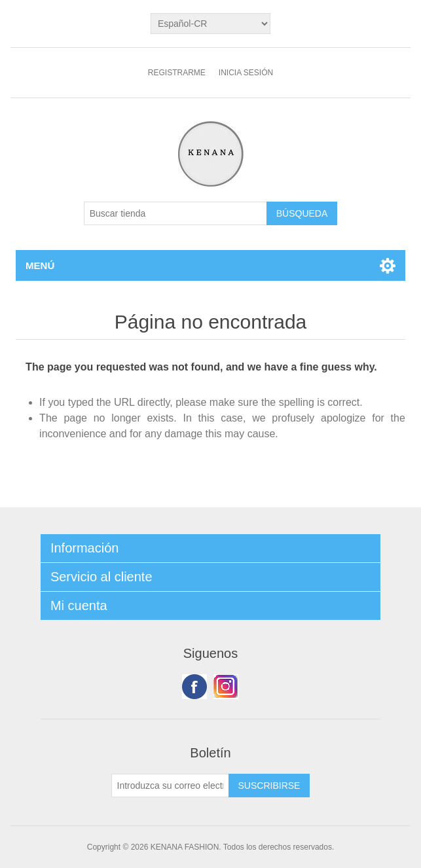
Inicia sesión (246, 73)
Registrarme (177, 73)
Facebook (194, 687)
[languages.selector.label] (210, 24)
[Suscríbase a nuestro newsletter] (170, 786)
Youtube (226, 687)
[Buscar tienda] (175, 213)
